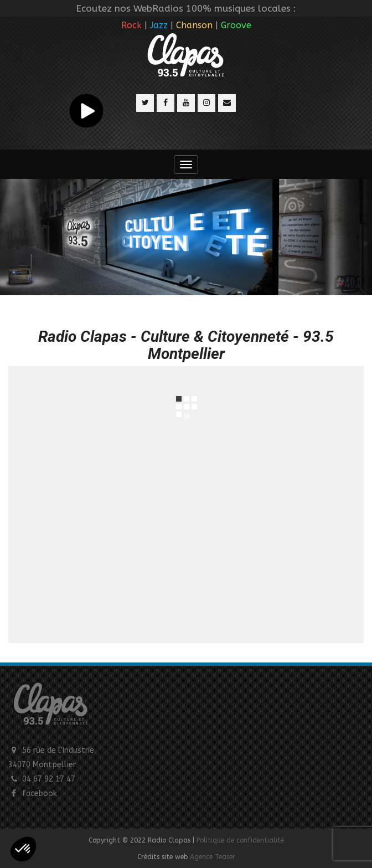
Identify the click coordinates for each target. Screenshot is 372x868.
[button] (23, 849)
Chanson (194, 25)
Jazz (159, 25)
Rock (131, 25)
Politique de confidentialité (240, 840)
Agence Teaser (213, 857)
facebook (40, 793)
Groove (236, 25)
